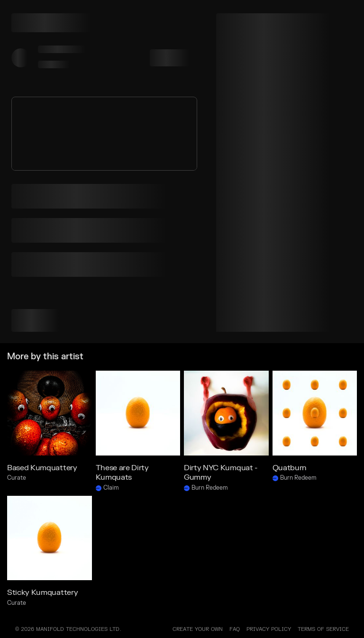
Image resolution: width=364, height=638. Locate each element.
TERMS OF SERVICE (323, 629)
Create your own (198, 629)
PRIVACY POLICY (269, 629)
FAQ (235, 629)
